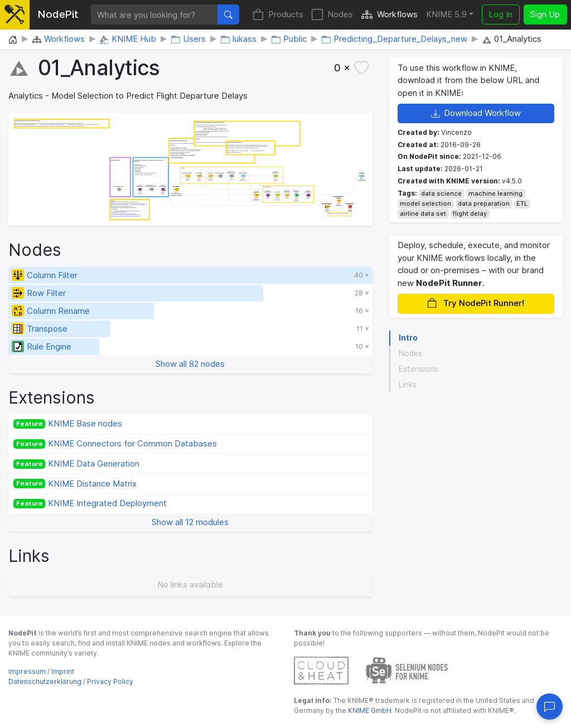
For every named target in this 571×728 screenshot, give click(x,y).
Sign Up (545, 14)
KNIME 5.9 (446, 14)
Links (408, 385)
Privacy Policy (110, 681)
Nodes (332, 15)
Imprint (63, 671)
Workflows (389, 15)
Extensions (418, 369)
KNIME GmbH (369, 710)
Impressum (27, 671)
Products (278, 15)
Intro (408, 338)
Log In (500, 14)
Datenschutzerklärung (45, 681)
